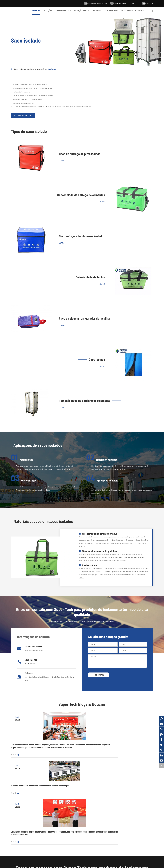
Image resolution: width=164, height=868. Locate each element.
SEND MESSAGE (99, 675)
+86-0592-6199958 (120, 3)
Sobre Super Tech (63, 12)
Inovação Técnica (82, 12)
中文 (134, 3)
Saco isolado (52, 69)
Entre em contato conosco (133, 12)
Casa (15, 69)
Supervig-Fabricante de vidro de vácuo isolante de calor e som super (81, 738)
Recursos (97, 12)
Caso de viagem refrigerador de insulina (84, 318)
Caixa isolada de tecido (90, 277)
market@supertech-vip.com (97, 3)
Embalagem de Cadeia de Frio (36, 69)
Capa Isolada (97, 359)
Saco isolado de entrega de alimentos (81, 195)
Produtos (36, 12)
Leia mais (62, 161)
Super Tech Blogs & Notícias (82, 704)
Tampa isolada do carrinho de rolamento (85, 401)
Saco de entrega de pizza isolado (80, 154)
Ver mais (15, 760)
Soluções (48, 12)
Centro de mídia (111, 12)
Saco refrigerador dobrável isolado (81, 236)
